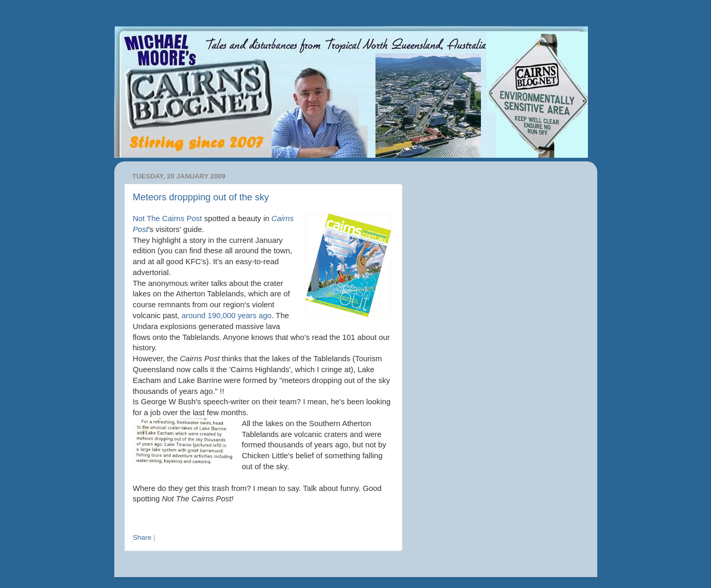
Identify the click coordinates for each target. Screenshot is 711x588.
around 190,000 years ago (227, 316)
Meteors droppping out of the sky (201, 197)
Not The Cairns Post (167, 218)
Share (142, 537)
